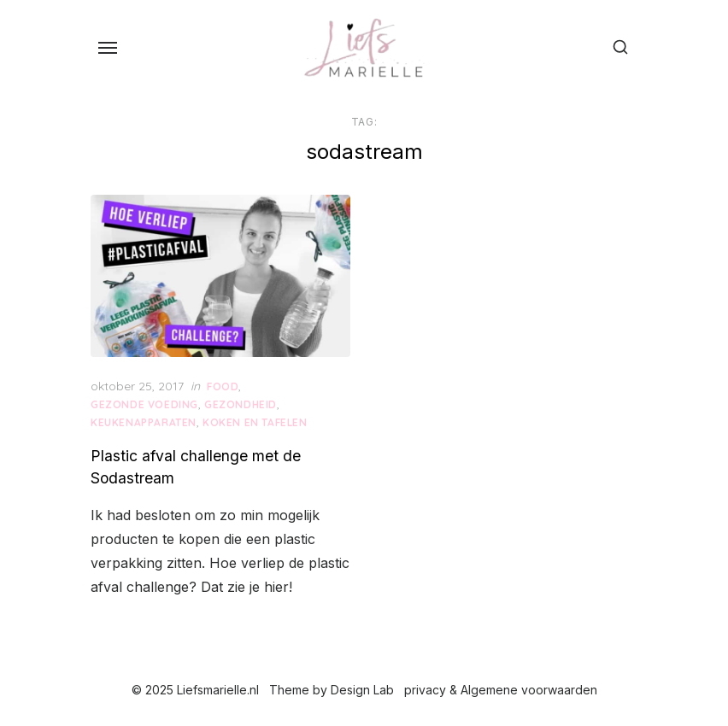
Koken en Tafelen (255, 422)
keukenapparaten (144, 422)
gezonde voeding (144, 404)
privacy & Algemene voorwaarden (501, 690)
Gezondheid (241, 404)
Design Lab (362, 690)
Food (223, 386)
